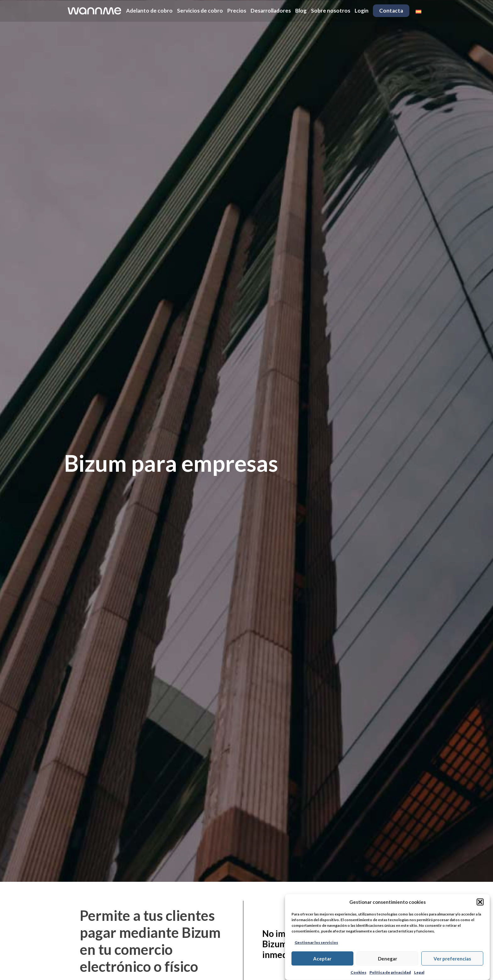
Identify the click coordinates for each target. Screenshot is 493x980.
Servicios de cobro (200, 11)
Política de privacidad (390, 972)
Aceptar (322, 959)
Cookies (358, 972)
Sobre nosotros (331, 11)
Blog (301, 11)
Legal (419, 972)
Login (362, 11)
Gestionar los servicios (316, 942)
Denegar (388, 959)
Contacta (391, 11)
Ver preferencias (452, 959)
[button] (480, 902)
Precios (237, 11)
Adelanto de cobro (149, 11)
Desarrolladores (271, 11)
